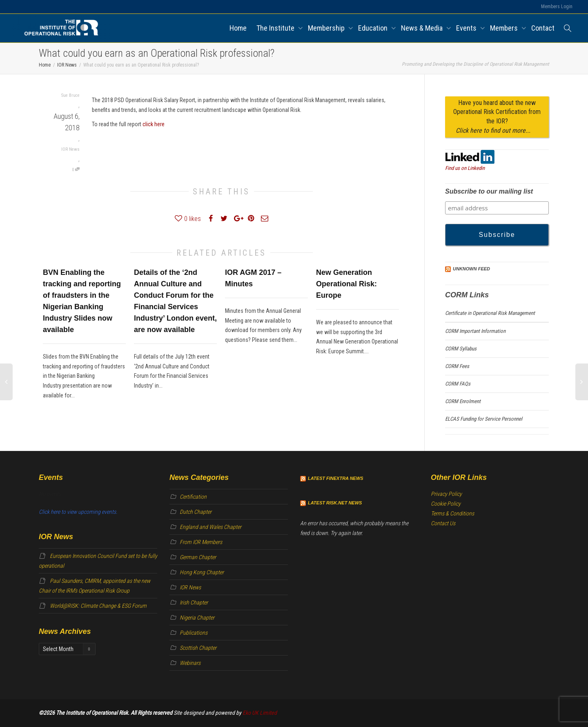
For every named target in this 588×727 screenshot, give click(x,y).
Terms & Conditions (452, 513)
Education (374, 28)
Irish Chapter (194, 602)
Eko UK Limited (260, 713)
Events (467, 28)
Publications (194, 633)
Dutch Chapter (196, 512)
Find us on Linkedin (465, 168)
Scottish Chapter (198, 648)
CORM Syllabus (461, 349)
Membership (327, 28)
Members (505, 28)
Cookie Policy (446, 504)
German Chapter (198, 557)
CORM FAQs (458, 384)
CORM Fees (457, 366)
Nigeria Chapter (197, 618)
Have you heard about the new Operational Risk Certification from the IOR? (497, 117)
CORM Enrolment (463, 401)
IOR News (70, 149)
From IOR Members (201, 542)
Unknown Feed (471, 269)
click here (154, 124)
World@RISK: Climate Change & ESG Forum (98, 606)
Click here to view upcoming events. (78, 512)
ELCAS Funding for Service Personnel (484, 419)
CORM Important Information (475, 331)
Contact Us (443, 523)
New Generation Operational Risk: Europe (346, 284)
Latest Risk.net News (335, 503)
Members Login (557, 7)
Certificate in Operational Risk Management (490, 313)
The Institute (276, 28)
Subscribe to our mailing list (489, 191)
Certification (193, 497)
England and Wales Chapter (210, 527)
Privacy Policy (446, 494)
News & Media (423, 28)
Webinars (190, 663)
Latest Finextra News (336, 478)
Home (238, 28)
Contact (543, 28)
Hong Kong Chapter (202, 572)
